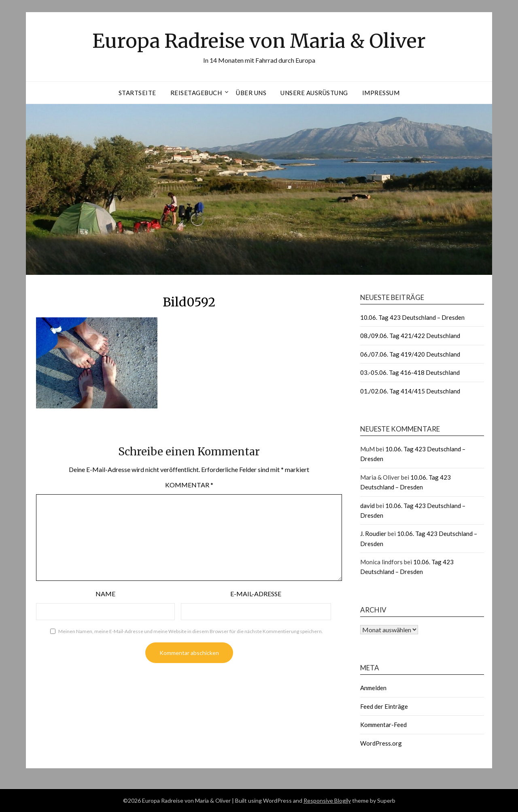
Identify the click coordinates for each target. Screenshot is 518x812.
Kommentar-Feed (383, 725)
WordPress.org (381, 743)
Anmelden (373, 688)
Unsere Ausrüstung (314, 93)
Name (105, 594)
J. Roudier (373, 534)
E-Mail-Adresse (256, 594)
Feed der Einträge (384, 706)
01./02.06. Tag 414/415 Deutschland (410, 391)
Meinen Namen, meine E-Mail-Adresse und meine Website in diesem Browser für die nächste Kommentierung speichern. (191, 631)
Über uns (251, 93)
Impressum (381, 93)
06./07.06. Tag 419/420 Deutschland (410, 354)
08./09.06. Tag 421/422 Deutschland (410, 336)
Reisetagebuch (196, 93)
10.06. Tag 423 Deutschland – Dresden (412, 317)
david (367, 506)
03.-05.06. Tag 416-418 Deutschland (410, 372)
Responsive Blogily (327, 800)
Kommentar (189, 485)
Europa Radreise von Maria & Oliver (259, 41)
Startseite (137, 93)
